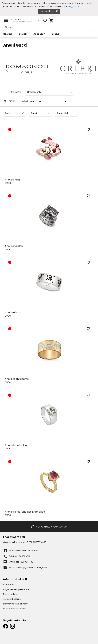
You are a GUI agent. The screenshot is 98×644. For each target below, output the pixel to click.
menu (6, 20)
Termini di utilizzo (12, 599)
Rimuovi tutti (63, 113)
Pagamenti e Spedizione (16, 589)
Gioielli (23, 34)
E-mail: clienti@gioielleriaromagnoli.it (28, 567)
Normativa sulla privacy (15, 604)
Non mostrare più (49, 11)
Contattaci (60, 527)
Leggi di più (74, 6)
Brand (56, 34)
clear (23, 113)
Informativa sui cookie (15, 609)
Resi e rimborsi (11, 594)
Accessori (39, 34)
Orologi (8, 34)
